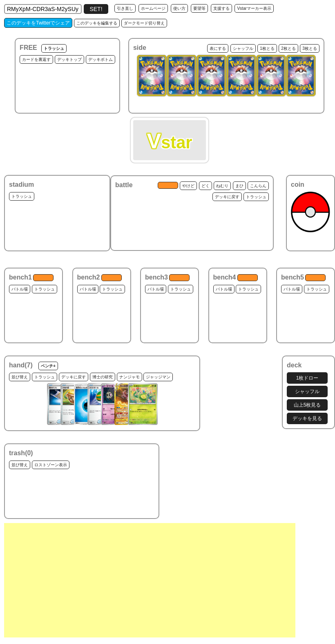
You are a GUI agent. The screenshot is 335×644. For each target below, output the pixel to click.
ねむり (222, 186)
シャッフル (243, 48)
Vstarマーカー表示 (254, 8)
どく (205, 186)
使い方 (179, 8)
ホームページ (153, 8)
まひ (239, 186)
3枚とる (310, 48)
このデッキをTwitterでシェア (38, 23)
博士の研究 (103, 377)
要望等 (199, 8)
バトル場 (20, 289)
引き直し (125, 8)
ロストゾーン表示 (51, 465)
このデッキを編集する (97, 23)
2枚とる (288, 48)
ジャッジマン (158, 377)
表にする (218, 48)
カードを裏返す (36, 59)
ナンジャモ (130, 377)
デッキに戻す (227, 197)
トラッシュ (54, 48)
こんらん (258, 186)
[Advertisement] (150, 580)
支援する (221, 8)
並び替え (20, 377)
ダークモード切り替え (144, 23)
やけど (188, 186)
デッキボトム (100, 59)
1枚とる (267, 48)
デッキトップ (69, 59)
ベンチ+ (48, 366)
